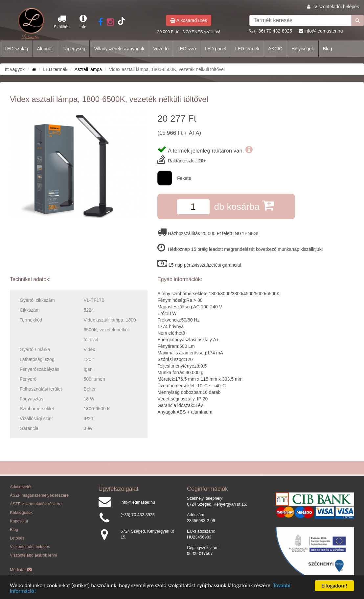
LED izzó (187, 49)
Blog (328, 49)
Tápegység (74, 49)
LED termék (247, 49)
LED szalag (16, 49)
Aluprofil (45, 49)
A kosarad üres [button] (189, 20)
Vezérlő (161, 49)
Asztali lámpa (88, 69)
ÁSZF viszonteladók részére (36, 504)
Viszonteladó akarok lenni (33, 555)
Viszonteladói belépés (337, 7)
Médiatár (21, 570)
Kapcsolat (19, 521)
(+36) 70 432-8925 (273, 31)
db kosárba (244, 205)
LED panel (215, 49)
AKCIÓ (276, 49)
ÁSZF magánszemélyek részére (39, 495)
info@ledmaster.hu (323, 31)
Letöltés (17, 538)
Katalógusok (21, 513)
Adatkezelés (21, 487)
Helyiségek (303, 49)
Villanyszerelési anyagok (119, 49)
